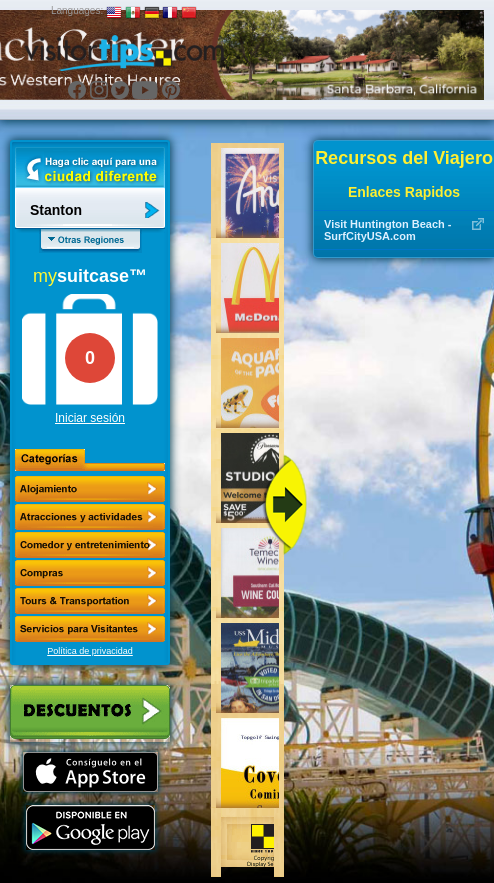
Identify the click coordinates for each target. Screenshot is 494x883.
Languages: (77, 10)
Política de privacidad (90, 651)
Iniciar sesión (90, 418)
